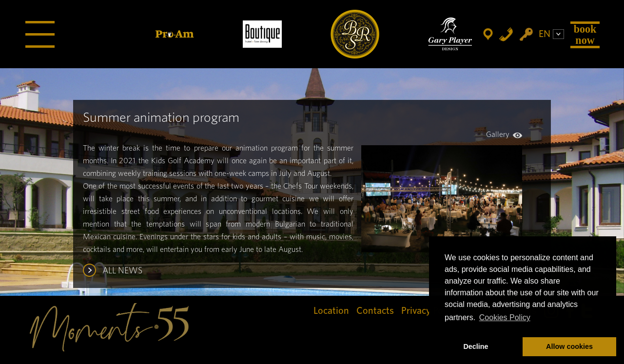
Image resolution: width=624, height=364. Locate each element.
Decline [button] (476, 346)
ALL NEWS (122, 271)
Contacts (375, 311)
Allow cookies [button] (569, 346)
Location (331, 311)
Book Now (585, 34)
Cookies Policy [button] (505, 317)
